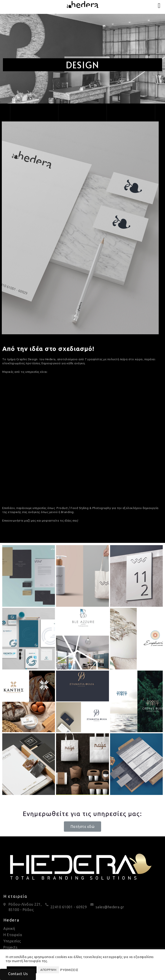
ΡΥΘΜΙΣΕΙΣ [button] (69, 970)
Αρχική (9, 928)
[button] (83, 827)
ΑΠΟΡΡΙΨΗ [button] (48, 970)
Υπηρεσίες (12, 941)
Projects (10, 947)
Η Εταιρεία (13, 935)
